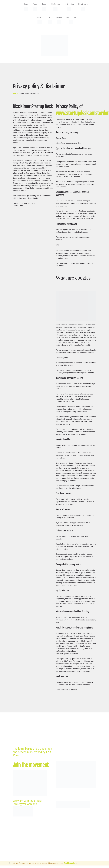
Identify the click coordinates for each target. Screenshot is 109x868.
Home (15, 94)
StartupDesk (19, 834)
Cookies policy (70, 863)
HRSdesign (43, 834)
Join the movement (31, 765)
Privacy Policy (20, 838)
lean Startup (26, 749)
